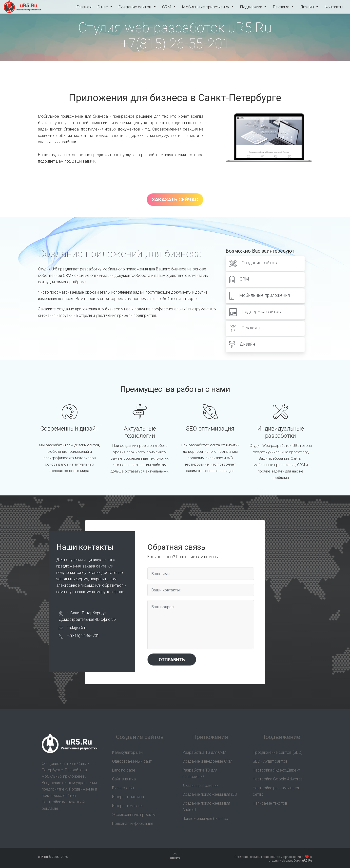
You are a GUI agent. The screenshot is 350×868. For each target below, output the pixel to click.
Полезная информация (133, 823)
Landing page (124, 770)
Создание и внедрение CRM (207, 761)
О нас (103, 7)
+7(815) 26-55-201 (175, 44)
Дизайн (307, 7)
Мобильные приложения (206, 7)
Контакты (334, 7)
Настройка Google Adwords (278, 779)
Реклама (281, 7)
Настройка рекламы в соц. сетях (277, 791)
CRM (167, 7)
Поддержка (251, 7)
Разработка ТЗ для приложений (200, 773)
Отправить (172, 660)
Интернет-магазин (128, 806)
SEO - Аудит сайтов (270, 761)
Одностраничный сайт (132, 761)
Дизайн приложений (200, 785)
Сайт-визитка (124, 779)
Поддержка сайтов (255, 312)
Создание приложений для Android (206, 806)
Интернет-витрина (128, 797)
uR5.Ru (22, 7)
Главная (84, 7)
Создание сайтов (136, 7)
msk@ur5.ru (77, 628)
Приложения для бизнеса (205, 819)
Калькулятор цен (127, 752)
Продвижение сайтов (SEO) (278, 752)
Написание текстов (270, 803)
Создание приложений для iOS (210, 794)
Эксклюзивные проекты (134, 815)
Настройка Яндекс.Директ (276, 770)
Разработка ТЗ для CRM (204, 752)
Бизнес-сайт (123, 788)
